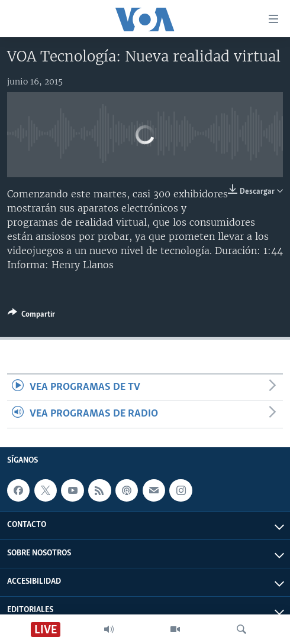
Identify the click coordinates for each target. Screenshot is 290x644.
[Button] (31, 316)
